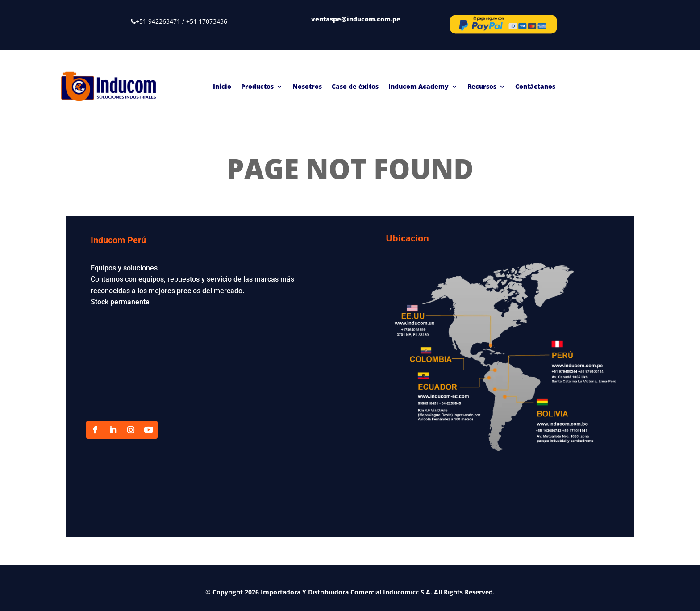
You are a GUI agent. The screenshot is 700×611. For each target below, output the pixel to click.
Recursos (482, 86)
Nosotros (307, 86)
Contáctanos (535, 86)
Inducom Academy (419, 86)
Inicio (222, 86)
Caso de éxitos (355, 86)
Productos (257, 86)
